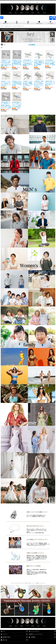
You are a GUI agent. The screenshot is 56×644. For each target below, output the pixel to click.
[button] (2, 18)
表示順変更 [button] (32, 45)
